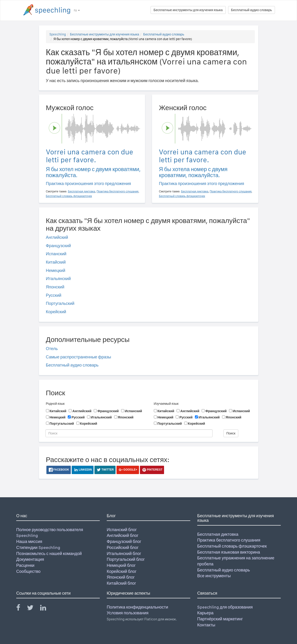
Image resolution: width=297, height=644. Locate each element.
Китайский (56, 262)
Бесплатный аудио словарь (252, 10)
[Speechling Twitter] (33, 609)
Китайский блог (121, 583)
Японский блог (121, 577)
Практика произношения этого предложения (89, 183)
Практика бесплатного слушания (229, 540)
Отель (52, 349)
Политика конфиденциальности (137, 607)
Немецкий (56, 270)
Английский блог (123, 535)
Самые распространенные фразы (79, 357)
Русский (54, 295)
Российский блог (123, 547)
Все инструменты (214, 576)
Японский (55, 287)
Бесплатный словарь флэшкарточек (232, 546)
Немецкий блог (121, 565)
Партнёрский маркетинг (220, 619)
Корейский (56, 312)
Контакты (206, 625)
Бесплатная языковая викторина (229, 552)
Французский (58, 246)
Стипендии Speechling (38, 547)
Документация (30, 559)
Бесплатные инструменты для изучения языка (188, 10)
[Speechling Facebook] (21, 609)
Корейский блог (122, 571)
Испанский (56, 254)
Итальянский (58, 279)
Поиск (231, 433)
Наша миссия (29, 541)
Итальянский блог (124, 553)
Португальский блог (126, 559)
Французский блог (124, 541)
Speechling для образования (225, 607)
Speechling (58, 34)
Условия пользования (128, 613)
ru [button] (77, 10)
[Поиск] (129, 433)
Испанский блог (122, 530)
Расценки (25, 565)
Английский (57, 237)
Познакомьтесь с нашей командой (49, 553)
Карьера (205, 613)
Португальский (60, 303)
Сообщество (28, 571)
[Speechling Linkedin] (46, 609)
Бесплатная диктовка (218, 534)
